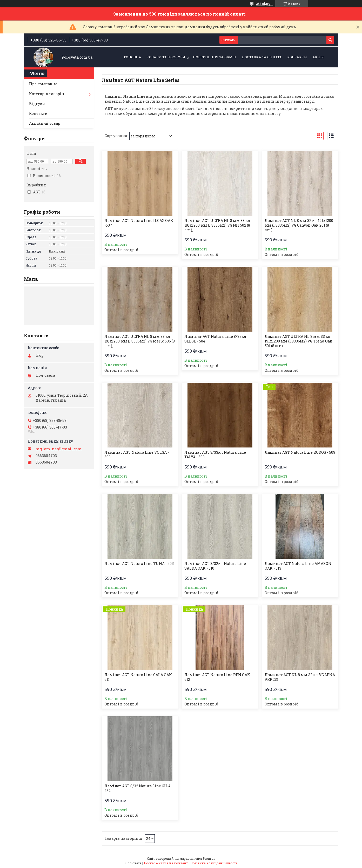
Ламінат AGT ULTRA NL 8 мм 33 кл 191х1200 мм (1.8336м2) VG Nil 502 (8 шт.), (217, 225)
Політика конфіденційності (214, 863)
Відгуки (37, 104)
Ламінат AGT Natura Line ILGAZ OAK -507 (139, 223)
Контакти (297, 57)
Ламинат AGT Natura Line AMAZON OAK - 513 (298, 566)
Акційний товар (45, 123)
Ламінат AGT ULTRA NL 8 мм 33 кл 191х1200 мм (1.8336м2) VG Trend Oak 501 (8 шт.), (299, 341)
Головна (133, 57)
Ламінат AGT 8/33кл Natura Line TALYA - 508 (215, 455)
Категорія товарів (46, 94)
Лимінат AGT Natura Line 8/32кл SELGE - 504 (215, 339)
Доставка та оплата (262, 57)
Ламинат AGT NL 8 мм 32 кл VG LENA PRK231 (300, 677)
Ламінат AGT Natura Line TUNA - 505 (139, 564)
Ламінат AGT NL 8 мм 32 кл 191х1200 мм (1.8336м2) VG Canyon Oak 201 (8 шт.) (299, 225)
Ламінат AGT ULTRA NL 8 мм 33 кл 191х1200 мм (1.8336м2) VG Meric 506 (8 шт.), (140, 341)
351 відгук (264, 4)
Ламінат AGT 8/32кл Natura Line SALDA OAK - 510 (215, 566)
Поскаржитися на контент (166, 863)
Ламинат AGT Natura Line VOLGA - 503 (137, 455)
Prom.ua (209, 858)
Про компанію (43, 84)
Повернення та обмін (215, 57)
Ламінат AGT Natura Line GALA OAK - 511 (139, 677)
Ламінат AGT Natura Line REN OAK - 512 (218, 677)
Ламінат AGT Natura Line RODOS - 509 (300, 452)
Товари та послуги (166, 57)
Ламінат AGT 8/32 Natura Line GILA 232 (138, 788)
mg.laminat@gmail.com (59, 449)
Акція (318, 57)
